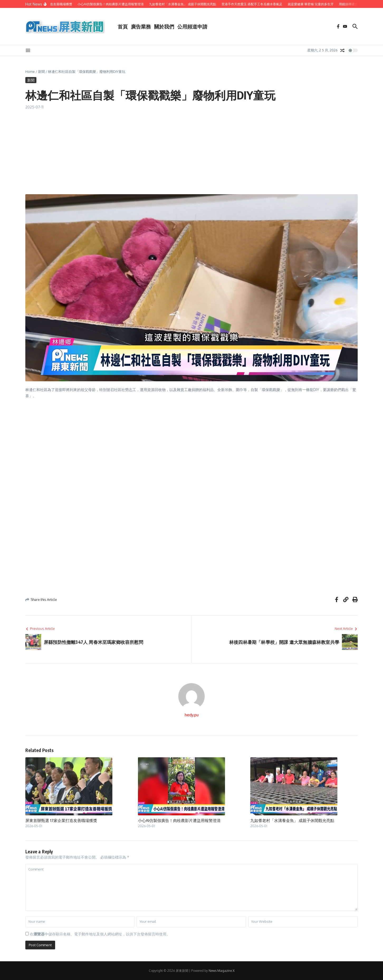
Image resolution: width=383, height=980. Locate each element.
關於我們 (164, 26)
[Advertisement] (191, 149)
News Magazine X (222, 971)
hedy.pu (192, 715)
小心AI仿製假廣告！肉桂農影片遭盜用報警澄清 (179, 820)
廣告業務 (141, 26)
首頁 (123, 26)
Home (30, 72)
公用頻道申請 (192, 26)
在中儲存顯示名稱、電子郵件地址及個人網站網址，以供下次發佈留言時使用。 (100, 934)
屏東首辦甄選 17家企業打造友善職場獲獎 (61, 820)
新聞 (41, 72)
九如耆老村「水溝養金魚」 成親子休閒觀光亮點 (292, 820)
